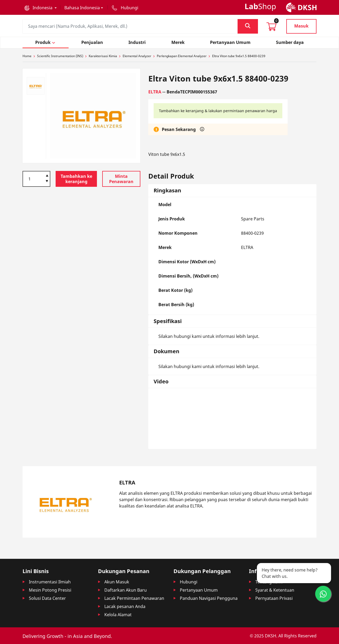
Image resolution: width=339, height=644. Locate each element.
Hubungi (189, 582)
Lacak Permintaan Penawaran (134, 598)
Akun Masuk (117, 582)
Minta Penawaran (121, 179)
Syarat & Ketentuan (275, 590)
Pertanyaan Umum (199, 590)
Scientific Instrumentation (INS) (60, 56)
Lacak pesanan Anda (125, 606)
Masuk (301, 26)
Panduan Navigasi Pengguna (209, 598)
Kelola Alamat (118, 615)
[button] (41, 8)
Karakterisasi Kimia (103, 56)
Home (27, 56)
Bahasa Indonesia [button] (82, 8)
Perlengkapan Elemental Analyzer (182, 56)
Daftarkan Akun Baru (126, 590)
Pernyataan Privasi (274, 598)
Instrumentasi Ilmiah (50, 582)
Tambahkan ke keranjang (76, 179)
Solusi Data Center (47, 598)
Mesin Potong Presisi (50, 590)
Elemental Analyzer (137, 56)
